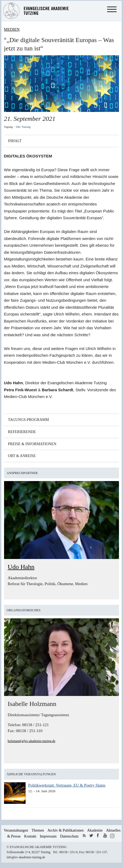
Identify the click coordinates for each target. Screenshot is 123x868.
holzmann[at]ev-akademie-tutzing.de (32, 741)
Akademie (95, 830)
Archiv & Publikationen (66, 830)
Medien (12, 29)
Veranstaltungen (16, 830)
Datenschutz (69, 836)
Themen (38, 830)
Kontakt (30, 836)
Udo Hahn (21, 567)
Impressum (48, 836)
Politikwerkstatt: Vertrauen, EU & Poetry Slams (67, 785)
